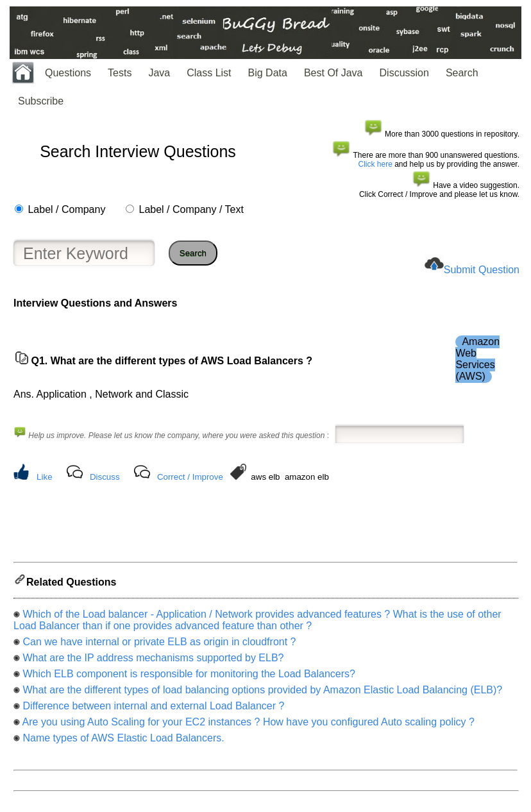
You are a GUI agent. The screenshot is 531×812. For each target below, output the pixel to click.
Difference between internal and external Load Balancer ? (153, 710)
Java (159, 73)
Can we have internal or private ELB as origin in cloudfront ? (159, 646)
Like (44, 477)
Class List (209, 73)
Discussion (404, 73)
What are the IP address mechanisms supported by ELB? (153, 662)
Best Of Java (333, 73)
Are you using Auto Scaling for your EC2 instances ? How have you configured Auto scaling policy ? (249, 726)
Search (462, 73)
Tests (120, 73)
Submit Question (482, 270)
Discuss (105, 477)
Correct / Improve (190, 477)
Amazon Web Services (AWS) (477, 359)
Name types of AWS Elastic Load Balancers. (123, 742)
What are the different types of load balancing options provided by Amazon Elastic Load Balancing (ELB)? (262, 694)
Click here (375, 164)
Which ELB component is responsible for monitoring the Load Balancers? (189, 678)
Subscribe (41, 101)
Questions (68, 73)
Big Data (268, 73)
